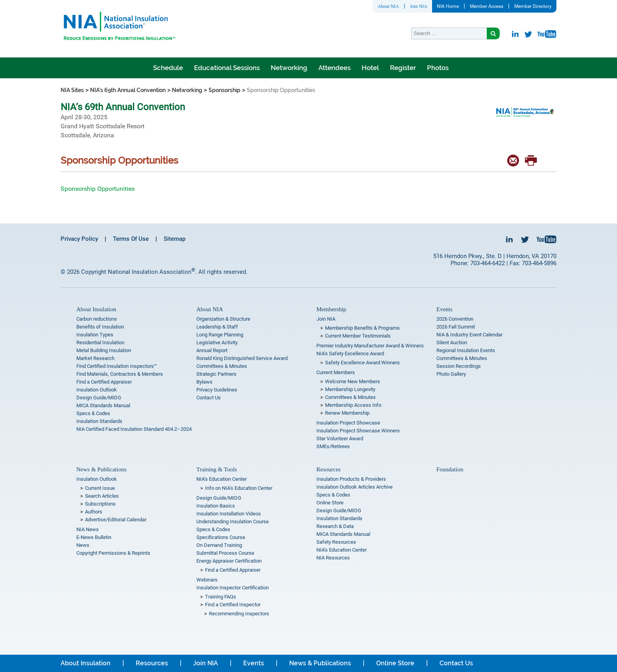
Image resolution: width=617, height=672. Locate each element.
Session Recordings (459, 366)
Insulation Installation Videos (229, 514)
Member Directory (533, 6)
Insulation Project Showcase (348, 423)
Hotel (370, 68)
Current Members (336, 372)
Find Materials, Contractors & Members (120, 374)
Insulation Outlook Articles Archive (355, 487)
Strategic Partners (216, 374)
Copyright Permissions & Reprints (113, 553)
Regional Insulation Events (466, 350)
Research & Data (335, 526)
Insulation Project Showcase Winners (358, 431)
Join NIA (419, 6)
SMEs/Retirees (333, 446)
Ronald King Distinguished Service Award (242, 358)
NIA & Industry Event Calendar (469, 335)
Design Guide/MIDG (99, 398)
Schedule (168, 68)
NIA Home (448, 6)
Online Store (330, 503)
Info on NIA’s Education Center (239, 488)
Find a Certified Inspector (233, 605)
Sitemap (175, 239)
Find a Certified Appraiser (104, 382)
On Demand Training (219, 545)
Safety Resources (336, 542)
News (83, 545)
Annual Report (212, 350)
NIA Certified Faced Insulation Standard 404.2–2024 (134, 429)
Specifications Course (221, 537)
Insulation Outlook (97, 390)
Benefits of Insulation (100, 327)
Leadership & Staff (217, 327)
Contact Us (209, 398)
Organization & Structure (223, 319)
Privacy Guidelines (217, 390)
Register (403, 68)
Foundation (450, 469)
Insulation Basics (216, 506)
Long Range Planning (220, 335)
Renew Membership (347, 413)
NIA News (88, 529)
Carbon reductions (97, 319)
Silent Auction (452, 342)
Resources (329, 469)
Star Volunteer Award (340, 438)
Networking (289, 68)
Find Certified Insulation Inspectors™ (117, 366)
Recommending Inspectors (239, 614)
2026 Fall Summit (456, 327)
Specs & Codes (93, 413)
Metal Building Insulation (104, 350)
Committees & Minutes (222, 366)
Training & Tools (217, 469)
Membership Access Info (353, 405)
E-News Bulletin (94, 537)
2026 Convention (455, 319)
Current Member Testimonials (358, 336)
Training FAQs (221, 597)
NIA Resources (333, 558)
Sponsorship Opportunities (98, 189)
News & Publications (102, 469)
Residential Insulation (100, 342)
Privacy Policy (79, 239)
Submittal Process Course (225, 553)
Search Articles (102, 496)
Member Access (487, 6)
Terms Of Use (131, 239)
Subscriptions (100, 504)
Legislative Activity (217, 342)
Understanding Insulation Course (233, 522)
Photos (438, 68)
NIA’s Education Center (222, 479)
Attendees (334, 68)
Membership (331, 309)
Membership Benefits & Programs (362, 328)
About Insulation (96, 309)
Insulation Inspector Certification (233, 588)
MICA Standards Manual (103, 405)
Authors (94, 512)
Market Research (95, 358)
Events (444, 309)
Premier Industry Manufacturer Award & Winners (370, 346)
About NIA (388, 6)
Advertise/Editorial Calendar (116, 520)
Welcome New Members (353, 381)
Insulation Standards (99, 421)
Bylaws (204, 382)
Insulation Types (95, 335)
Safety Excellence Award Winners (362, 363)
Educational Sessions (227, 68)
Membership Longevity (350, 389)
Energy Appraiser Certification (229, 561)
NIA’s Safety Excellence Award (350, 354)
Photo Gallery (451, 374)
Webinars (207, 580)
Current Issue (100, 488)
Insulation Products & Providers (351, 479)
